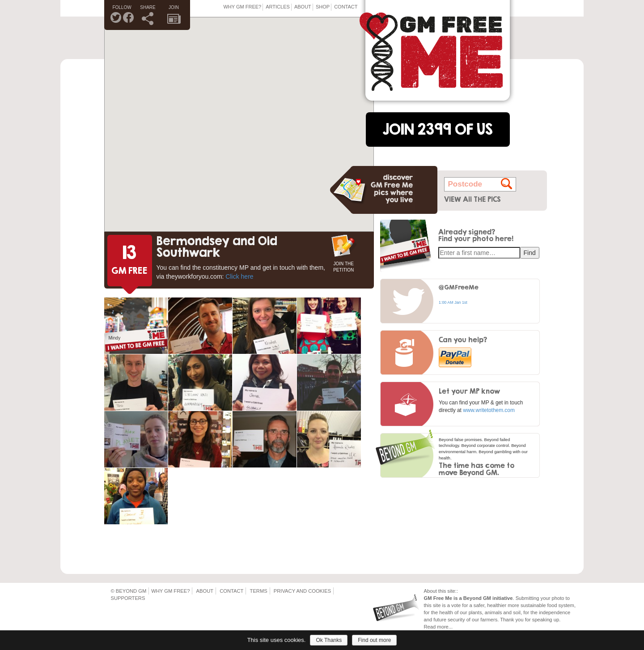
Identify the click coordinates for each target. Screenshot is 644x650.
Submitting (527, 598)
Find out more (374, 640)
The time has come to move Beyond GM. (477, 469)
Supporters (128, 598)
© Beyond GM (129, 591)
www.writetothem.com (489, 410)
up (556, 620)
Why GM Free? (242, 7)
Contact (346, 7)
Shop (323, 7)
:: (457, 591)
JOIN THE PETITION (343, 266)
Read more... (439, 627)
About (303, 7)
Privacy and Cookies (302, 591)
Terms (259, 591)
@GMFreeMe (459, 287)
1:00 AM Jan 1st (453, 302)
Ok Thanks (329, 640)
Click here (239, 276)
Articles (278, 7)
